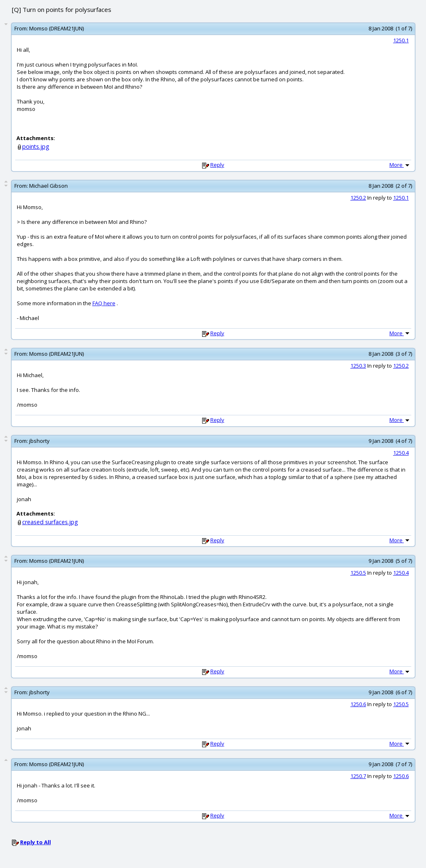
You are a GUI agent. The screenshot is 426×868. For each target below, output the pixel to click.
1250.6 (358, 704)
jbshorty (39, 441)
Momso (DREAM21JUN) (56, 28)
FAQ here (104, 303)
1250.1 (401, 40)
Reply (217, 165)
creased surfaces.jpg (50, 522)
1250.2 (358, 198)
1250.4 (401, 453)
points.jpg (36, 146)
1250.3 (358, 366)
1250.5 (358, 573)
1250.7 (358, 776)
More (400, 165)
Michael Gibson (48, 186)
